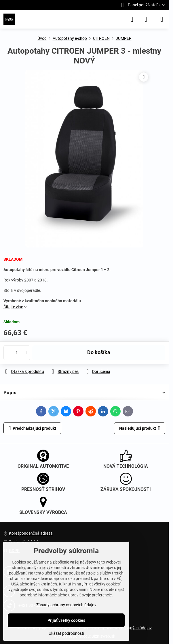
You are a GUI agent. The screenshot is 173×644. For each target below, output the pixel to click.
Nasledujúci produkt (140, 428)
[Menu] (162, 19)
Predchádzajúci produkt (33, 428)
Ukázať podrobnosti (66, 633)
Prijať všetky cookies (66, 620)
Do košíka (99, 352)
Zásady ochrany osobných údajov (66, 605)
